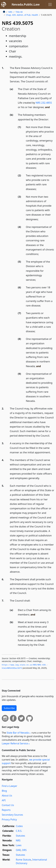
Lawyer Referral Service (15, 743)
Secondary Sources (12, 815)
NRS (10, 12)
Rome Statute (23, 860)
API (4, 800)
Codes (19, 826)
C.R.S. (19, 831)
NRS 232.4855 (44, 103)
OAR (18, 850)
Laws (19, 845)
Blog (4, 791)
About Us (7, 796)
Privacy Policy (9, 819)
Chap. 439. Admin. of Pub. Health (22, 15)
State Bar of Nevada (18, 733)
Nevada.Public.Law (26, 4)
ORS (24, 850)
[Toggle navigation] (50, 4)
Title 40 (19, 12)
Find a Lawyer (9, 786)
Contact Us (8, 805)
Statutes (20, 836)
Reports (6, 810)
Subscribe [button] (9, 708)
